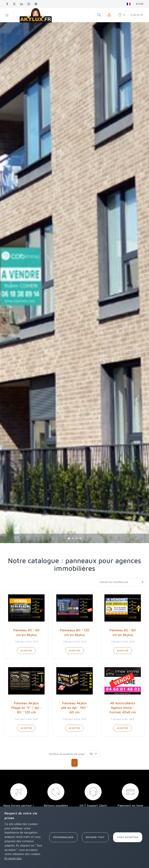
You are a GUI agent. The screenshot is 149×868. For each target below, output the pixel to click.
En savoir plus (13, 858)
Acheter (26, 650)
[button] (7, 15)
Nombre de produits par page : (68, 754)
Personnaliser (63, 837)
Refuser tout (95, 837)
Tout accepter (128, 837)
